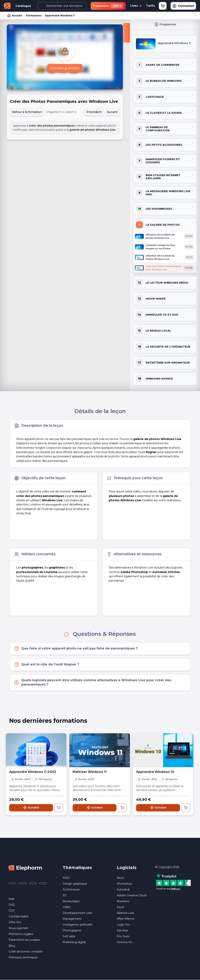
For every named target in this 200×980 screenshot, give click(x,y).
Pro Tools (123, 936)
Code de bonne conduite (26, 952)
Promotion (108, 6)
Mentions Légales (21, 934)
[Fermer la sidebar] (126, 33)
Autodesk (123, 890)
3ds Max (122, 930)
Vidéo (67, 907)
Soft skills (69, 936)
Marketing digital (74, 942)
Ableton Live (125, 913)
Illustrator (123, 901)
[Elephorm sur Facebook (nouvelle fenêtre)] (12, 883)
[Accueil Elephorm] (25, 868)
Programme (165, 24)
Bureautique (71, 901)
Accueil (15, 16)
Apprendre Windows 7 (60, 16)
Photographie (72, 930)
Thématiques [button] (77, 868)
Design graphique (75, 884)
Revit (120, 878)
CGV (12, 911)
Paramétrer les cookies (24, 940)
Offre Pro (15, 922)
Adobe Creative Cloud (132, 895)
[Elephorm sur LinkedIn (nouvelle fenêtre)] (43, 883)
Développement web (77, 913)
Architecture (71, 890)
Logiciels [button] (127, 868)
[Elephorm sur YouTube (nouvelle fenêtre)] (33, 883)
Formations (34, 16)
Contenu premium (65, 68)
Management (72, 919)
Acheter (31, 808)
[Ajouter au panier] (59, 808)
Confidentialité (19, 916)
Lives (136, 6)
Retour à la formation (27, 112)
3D (65, 895)
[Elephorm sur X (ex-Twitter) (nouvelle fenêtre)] (23, 883)
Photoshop (124, 884)
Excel (120, 907)
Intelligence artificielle (78, 925)
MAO (66, 878)
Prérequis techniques (23, 957)
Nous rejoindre (19, 928)
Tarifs (150, 6)
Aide (12, 899)
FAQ (12, 905)
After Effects (125, 919)
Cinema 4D (125, 942)
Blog (12, 946)
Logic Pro (123, 925)
